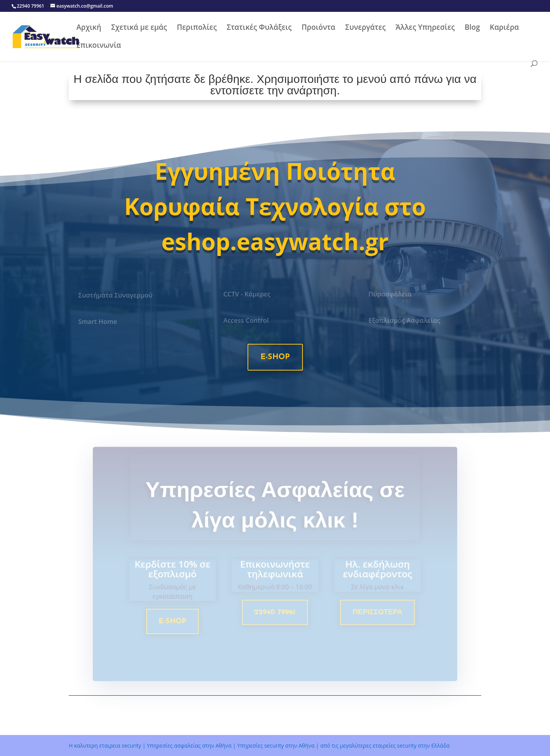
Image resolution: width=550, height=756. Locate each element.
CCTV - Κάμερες (247, 294)
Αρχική (89, 28)
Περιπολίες (197, 28)
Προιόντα (319, 28)
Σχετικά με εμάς (139, 28)
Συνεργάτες (366, 28)
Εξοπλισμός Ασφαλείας (405, 321)
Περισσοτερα (375, 614)
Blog (472, 28)
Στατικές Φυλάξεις (259, 28)
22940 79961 (275, 614)
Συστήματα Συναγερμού (116, 295)
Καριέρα (504, 28)
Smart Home (99, 322)
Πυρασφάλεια (391, 294)
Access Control (247, 321)
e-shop (275, 357)
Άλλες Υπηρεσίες (425, 28)
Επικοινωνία (99, 46)
